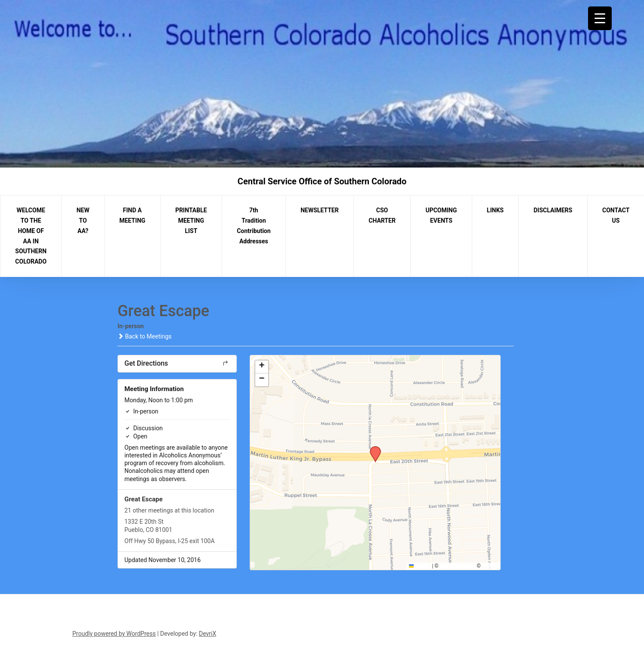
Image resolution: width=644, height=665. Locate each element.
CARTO (490, 566)
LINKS (495, 210)
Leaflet (420, 566)
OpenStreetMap (458, 566)
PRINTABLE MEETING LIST (191, 221)
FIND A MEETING (132, 215)
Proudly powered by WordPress (114, 634)
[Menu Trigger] (600, 18)
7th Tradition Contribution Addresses (254, 225)
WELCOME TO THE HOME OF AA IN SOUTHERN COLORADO (31, 236)
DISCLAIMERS (553, 210)
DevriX (207, 634)
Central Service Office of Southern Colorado (322, 181)
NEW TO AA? (83, 221)
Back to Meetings (144, 336)
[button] (372, 449)
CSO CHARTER (382, 215)
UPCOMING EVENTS (441, 215)
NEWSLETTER (320, 210)
